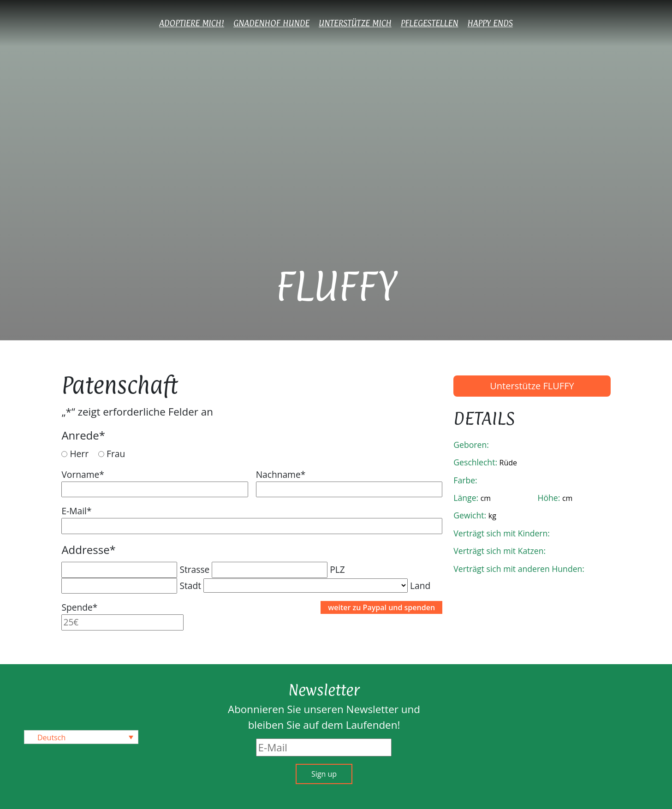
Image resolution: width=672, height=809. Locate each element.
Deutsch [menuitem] (51, 738)
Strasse (194, 569)
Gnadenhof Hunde (271, 23)
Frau (116, 454)
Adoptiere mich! (192, 23)
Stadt (190, 586)
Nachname (281, 474)
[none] (81, 737)
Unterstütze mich (355, 23)
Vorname (83, 474)
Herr (79, 454)
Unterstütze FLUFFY (532, 386)
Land (420, 586)
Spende (79, 607)
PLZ (337, 569)
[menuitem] (81, 737)
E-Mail (76, 511)
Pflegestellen (430, 23)
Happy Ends (490, 23)
